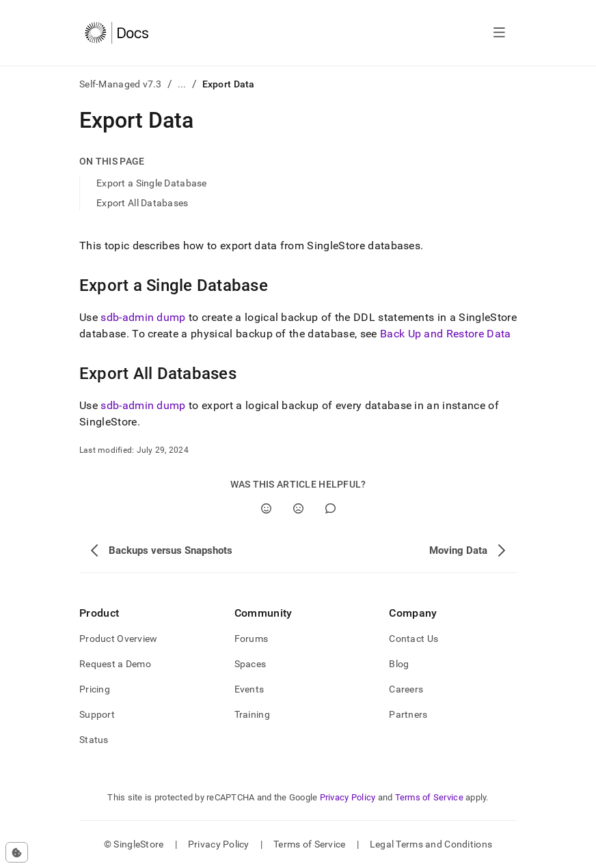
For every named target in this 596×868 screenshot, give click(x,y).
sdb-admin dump (143, 317)
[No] (298, 508)
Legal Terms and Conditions (431, 844)
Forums (252, 639)
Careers (406, 689)
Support (97, 714)
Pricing (95, 689)
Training (252, 714)
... (182, 84)
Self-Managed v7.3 (121, 84)
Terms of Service (429, 797)
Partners (408, 714)
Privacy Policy (348, 797)
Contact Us (414, 639)
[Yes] (266, 508)
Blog (399, 664)
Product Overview (118, 639)
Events (249, 689)
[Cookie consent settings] (17, 852)
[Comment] (330, 508)
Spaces (250, 664)
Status (94, 740)
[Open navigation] (499, 33)
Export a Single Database (152, 183)
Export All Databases (143, 203)
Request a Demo (115, 664)
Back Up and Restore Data (446, 334)
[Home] (117, 33)
